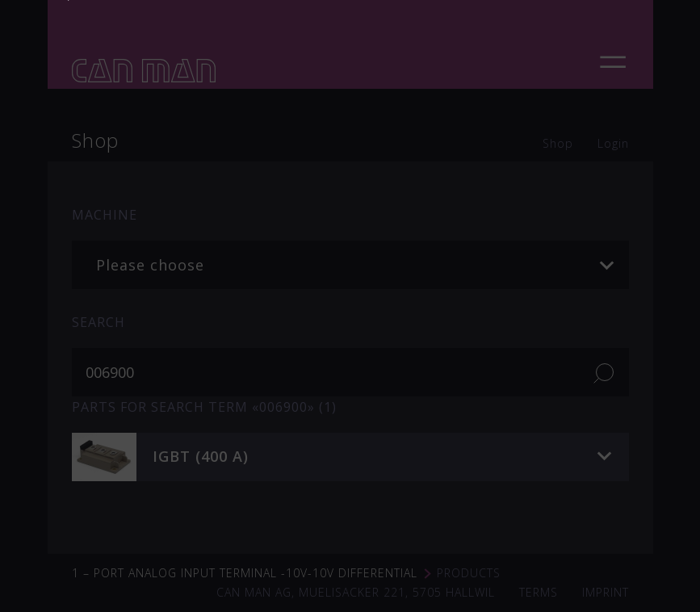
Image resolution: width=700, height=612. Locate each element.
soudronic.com (440, 239)
